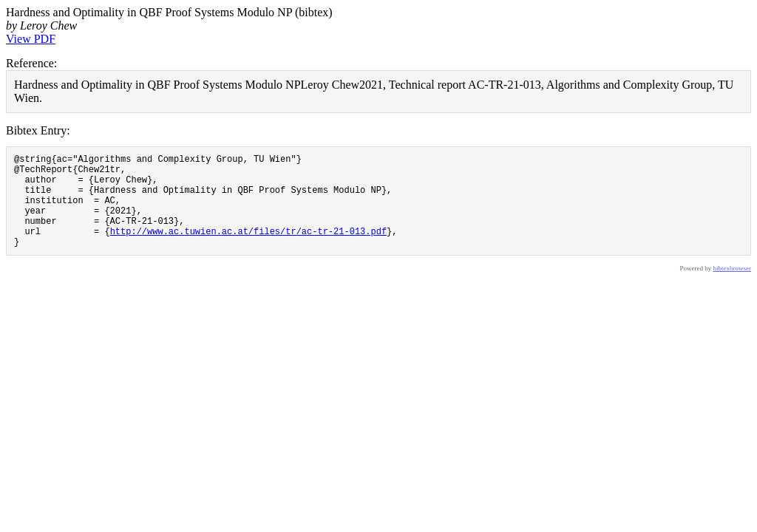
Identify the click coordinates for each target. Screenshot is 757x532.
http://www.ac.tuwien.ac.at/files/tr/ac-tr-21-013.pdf (248, 249)
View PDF (31, 39)
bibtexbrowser (733, 288)
